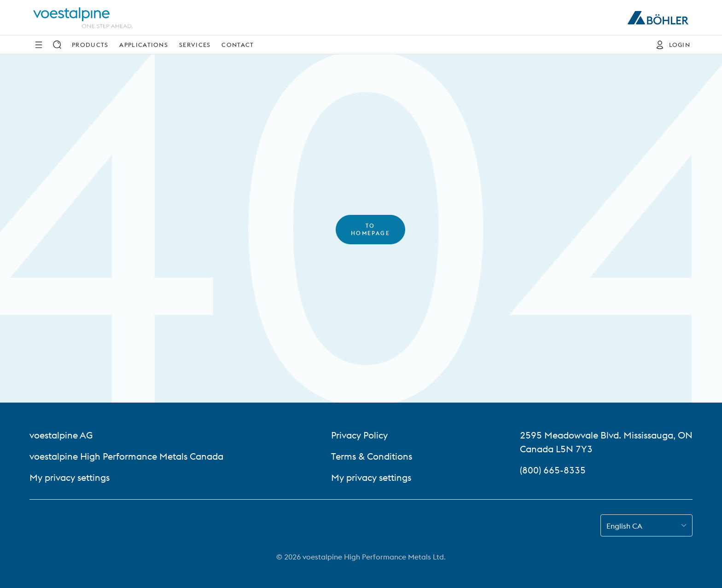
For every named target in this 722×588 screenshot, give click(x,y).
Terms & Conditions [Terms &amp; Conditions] (372, 456)
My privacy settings (70, 477)
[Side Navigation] (39, 45)
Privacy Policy (359, 435)
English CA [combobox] (624, 526)
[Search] (57, 45)
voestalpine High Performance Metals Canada (126, 456)
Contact (238, 45)
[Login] (671, 45)
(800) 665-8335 (553, 470)
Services (195, 45)
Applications (144, 45)
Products (90, 45)
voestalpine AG (61, 435)
